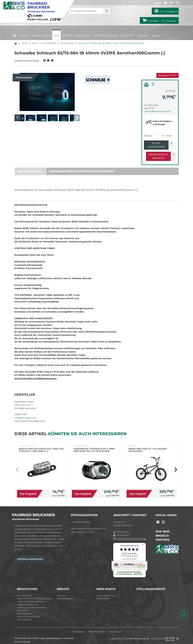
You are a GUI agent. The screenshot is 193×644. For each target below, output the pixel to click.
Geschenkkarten (65, 595)
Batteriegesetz (24, 610)
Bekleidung (83, 35)
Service (156, 35)
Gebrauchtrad (42, 35)
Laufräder (49, 43)
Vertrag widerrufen (30, 555)
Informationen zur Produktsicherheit (82, 168)
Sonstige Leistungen (105, 35)
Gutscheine (127, 35)
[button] (77, 118)
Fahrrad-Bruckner (140, 635)
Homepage (78, 628)
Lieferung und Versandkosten (32, 604)
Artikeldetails (30, 168)
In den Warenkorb (157, 143)
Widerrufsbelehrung (27, 601)
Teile (56, 35)
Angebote (143, 35)
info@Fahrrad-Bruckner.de (130, 535)
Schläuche (67, 43)
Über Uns (62, 592)
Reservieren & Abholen (157, 153)
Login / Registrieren (106, 592)
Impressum (23, 607)
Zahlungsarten (24, 616)
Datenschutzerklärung (28, 613)
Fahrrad (24, 35)
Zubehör (68, 35)
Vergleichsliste (104, 595)
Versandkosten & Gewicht (158, 111)
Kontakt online (24, 592)
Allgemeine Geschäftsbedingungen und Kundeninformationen (35, 596)
